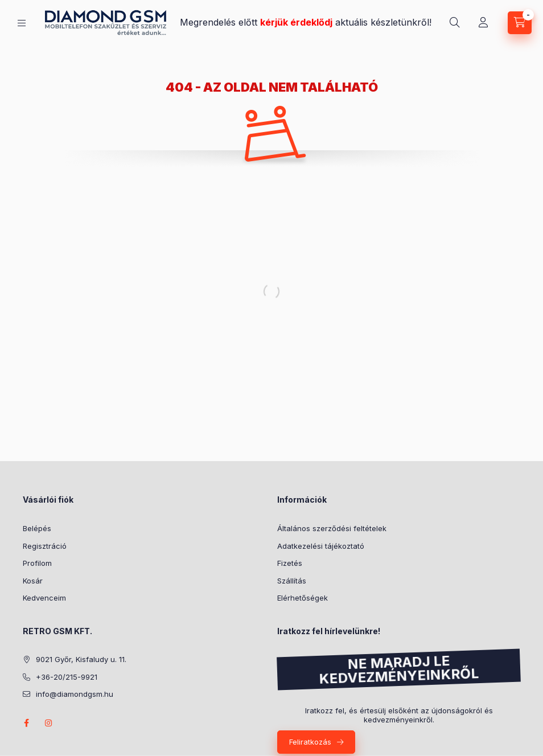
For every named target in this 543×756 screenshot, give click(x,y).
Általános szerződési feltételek (332, 528)
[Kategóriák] (22, 23)
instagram (49, 723)
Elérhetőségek (303, 598)
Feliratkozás (310, 742)
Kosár (33, 581)
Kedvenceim (44, 598)
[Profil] (483, 23)
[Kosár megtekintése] (520, 23)
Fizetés (290, 563)
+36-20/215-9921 (67, 677)
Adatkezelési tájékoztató (321, 546)
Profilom (37, 563)
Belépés (37, 528)
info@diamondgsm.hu (75, 694)
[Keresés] (455, 23)
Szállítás (292, 581)
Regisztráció (45, 546)
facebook (26, 723)
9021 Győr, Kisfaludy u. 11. (81, 659)
